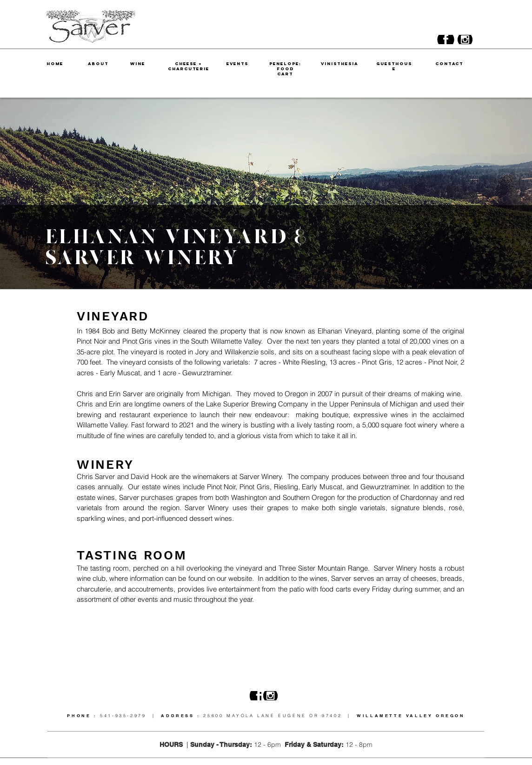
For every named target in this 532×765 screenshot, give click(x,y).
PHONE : (83, 715)
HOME (55, 63)
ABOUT (98, 63)
